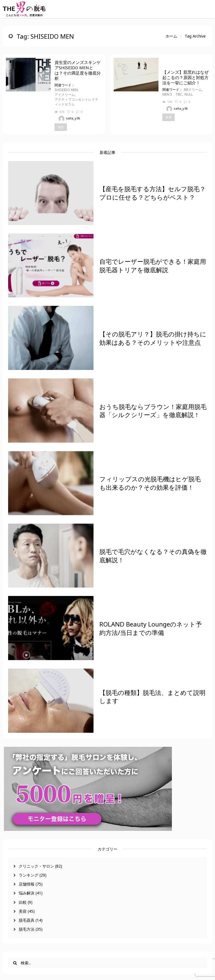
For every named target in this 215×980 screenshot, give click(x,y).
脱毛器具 (27, 920)
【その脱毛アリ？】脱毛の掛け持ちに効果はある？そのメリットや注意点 (153, 338)
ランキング (29, 875)
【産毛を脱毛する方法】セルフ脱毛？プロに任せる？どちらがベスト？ (153, 193)
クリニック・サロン (36, 866)
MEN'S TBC (172, 94)
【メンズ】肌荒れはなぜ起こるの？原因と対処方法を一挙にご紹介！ (185, 78)
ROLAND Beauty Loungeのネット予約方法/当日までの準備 (151, 628)
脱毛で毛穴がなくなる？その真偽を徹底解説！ (153, 556)
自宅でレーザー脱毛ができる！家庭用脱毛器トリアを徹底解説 (153, 265)
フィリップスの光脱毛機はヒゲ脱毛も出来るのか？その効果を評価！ (150, 483)
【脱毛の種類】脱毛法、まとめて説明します (152, 697)
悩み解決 (27, 893)
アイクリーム (65, 95)
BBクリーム (193, 90)
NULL (189, 94)
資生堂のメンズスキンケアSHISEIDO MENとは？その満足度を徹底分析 (78, 70)
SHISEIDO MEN (66, 90)
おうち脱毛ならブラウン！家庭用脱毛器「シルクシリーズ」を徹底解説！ (153, 411)
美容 (23, 911)
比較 (23, 902)
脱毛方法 (27, 929)
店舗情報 (27, 884)
